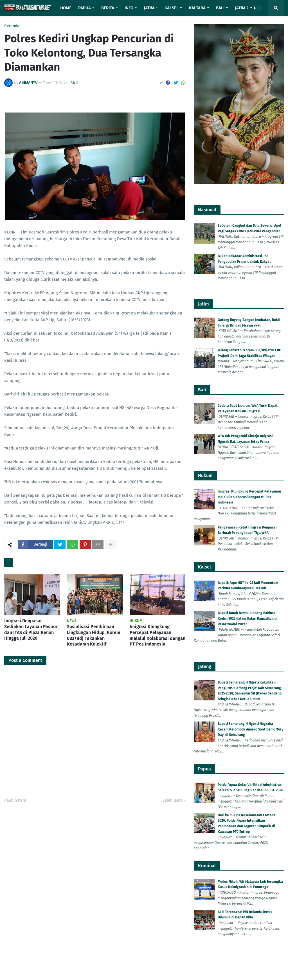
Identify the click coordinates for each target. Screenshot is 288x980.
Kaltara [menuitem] (197, 8)
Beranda (12, 26)
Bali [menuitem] (220, 8)
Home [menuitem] (66, 8)
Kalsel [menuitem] (172, 8)
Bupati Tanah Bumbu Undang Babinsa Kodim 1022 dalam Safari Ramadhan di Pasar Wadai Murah (247, 618)
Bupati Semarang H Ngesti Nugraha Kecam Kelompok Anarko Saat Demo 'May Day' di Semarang (250, 729)
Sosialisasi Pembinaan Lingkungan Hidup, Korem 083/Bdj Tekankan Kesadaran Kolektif (94, 877)
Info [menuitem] (129, 8)
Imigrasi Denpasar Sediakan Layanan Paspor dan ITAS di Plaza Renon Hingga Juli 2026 (31, 871)
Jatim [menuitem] (149, 8)
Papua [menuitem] (85, 8)
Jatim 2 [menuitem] (242, 8)
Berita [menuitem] (108, 8)
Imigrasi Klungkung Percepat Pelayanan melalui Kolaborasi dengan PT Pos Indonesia (157, 877)
